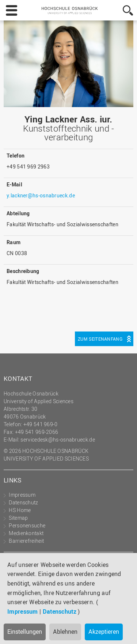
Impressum (23, 611)
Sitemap (18, 518)
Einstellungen (25, 632)
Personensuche (27, 525)
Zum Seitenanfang (100, 339)
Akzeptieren (104, 632)
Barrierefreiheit (26, 541)
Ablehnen (65, 632)
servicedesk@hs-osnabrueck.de (58, 440)
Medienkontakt (26, 533)
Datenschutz (60, 611)
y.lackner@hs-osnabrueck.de (41, 195)
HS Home (20, 510)
